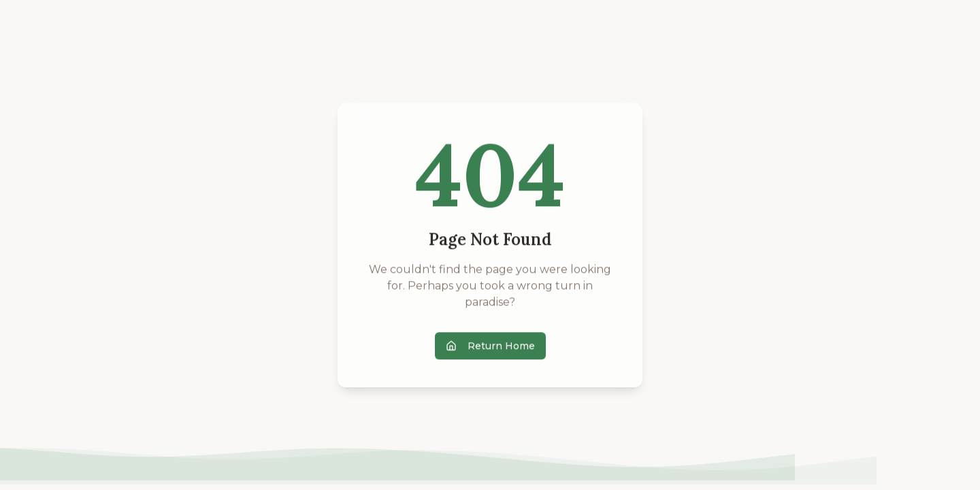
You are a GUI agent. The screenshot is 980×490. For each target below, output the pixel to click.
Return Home (490, 346)
